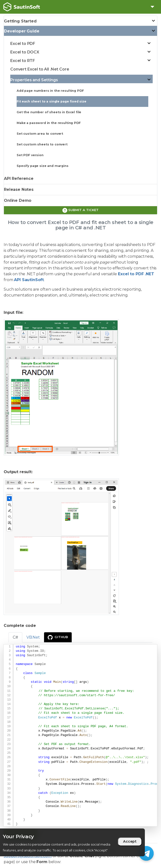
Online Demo (18, 200)
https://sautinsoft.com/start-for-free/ (79, 695)
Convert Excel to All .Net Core (40, 69)
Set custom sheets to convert (42, 144)
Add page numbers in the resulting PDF (50, 91)
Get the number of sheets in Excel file (49, 112)
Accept (130, 841)
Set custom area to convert (40, 134)
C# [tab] (15, 637)
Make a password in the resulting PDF (49, 123)
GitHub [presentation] (58, 637)
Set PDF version (30, 155)
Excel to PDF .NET (136, 274)
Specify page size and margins (43, 166)
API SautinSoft (29, 280)
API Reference (19, 179)
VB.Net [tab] (33, 637)
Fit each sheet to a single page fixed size (52, 101)
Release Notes (19, 189)
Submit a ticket (80, 210)
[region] (72, 842)
